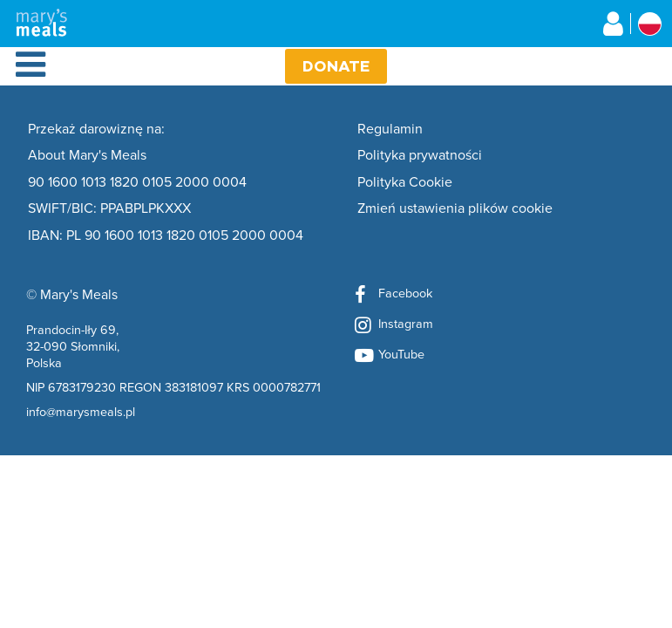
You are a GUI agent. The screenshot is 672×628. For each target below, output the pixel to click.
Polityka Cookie (405, 182)
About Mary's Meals (87, 155)
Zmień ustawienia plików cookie (455, 208)
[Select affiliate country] (650, 24)
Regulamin (390, 129)
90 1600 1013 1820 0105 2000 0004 (137, 182)
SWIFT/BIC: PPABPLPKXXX (109, 208)
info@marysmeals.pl (81, 411)
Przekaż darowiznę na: (96, 129)
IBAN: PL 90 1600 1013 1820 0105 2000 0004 (166, 235)
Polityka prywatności (420, 155)
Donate (336, 66)
